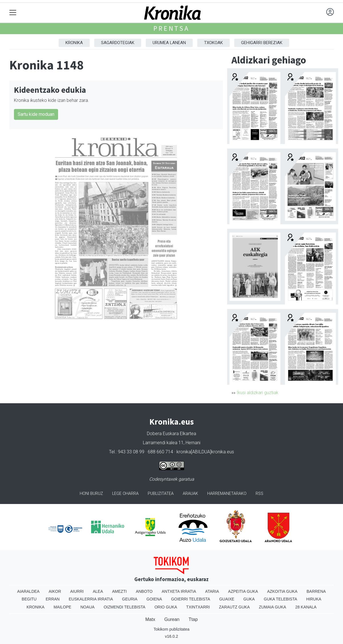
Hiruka (314, 599)
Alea (98, 591)
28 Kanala (306, 607)
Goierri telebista (191, 599)
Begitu (29, 599)
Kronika (74, 43)
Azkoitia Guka (282, 591)
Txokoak (213, 43)
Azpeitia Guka (243, 591)
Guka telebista (281, 599)
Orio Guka (166, 607)
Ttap (193, 619)
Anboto (144, 591)
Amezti (119, 591)
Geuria (130, 599)
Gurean (172, 619)
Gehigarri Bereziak (262, 43)
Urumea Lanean (169, 43)
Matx (150, 619)
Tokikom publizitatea (171, 629)
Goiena (154, 599)
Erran (53, 599)
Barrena (316, 591)
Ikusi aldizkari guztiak (257, 393)
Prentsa (171, 28)
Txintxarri (198, 607)
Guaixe (227, 599)
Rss (259, 494)
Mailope (62, 607)
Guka (249, 599)
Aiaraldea (28, 591)
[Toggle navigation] (13, 13)
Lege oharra (125, 494)
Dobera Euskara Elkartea (171, 434)
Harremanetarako (227, 494)
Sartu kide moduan (36, 114)
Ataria (212, 591)
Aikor (55, 591)
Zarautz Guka (234, 607)
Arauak (190, 494)
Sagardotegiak (118, 43)
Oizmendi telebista (125, 607)
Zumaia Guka (272, 607)
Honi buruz (91, 494)
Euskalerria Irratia (91, 599)
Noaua (87, 607)
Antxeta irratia (179, 591)
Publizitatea (161, 494)
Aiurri (77, 591)
